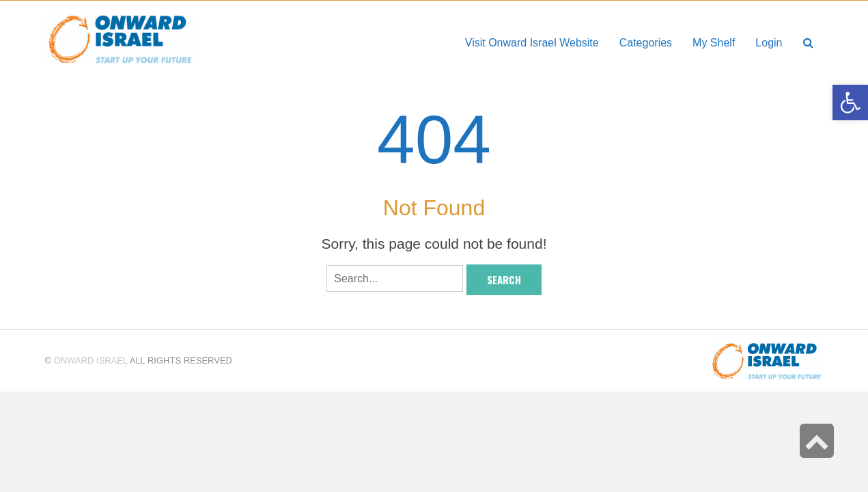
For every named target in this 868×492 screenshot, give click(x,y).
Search (504, 279)
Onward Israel (91, 360)
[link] (714, 43)
